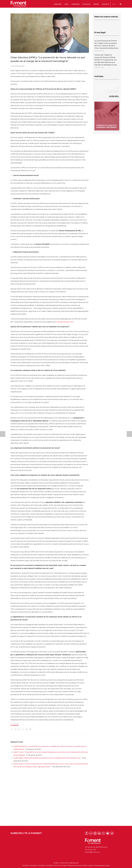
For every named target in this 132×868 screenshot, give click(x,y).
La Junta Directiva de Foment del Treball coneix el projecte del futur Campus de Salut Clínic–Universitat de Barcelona (106, 44)
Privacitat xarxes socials (102, 866)
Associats (33, 866)
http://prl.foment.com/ (65, 322)
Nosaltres (26, 866)
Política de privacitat (74, 866)
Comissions (41, 866)
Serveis (56, 866)
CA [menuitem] (113, 4)
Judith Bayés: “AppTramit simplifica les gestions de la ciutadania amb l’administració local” (47, 758)
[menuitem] (114, 4)
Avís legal (63, 866)
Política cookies (87, 866)
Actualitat (50, 866)
